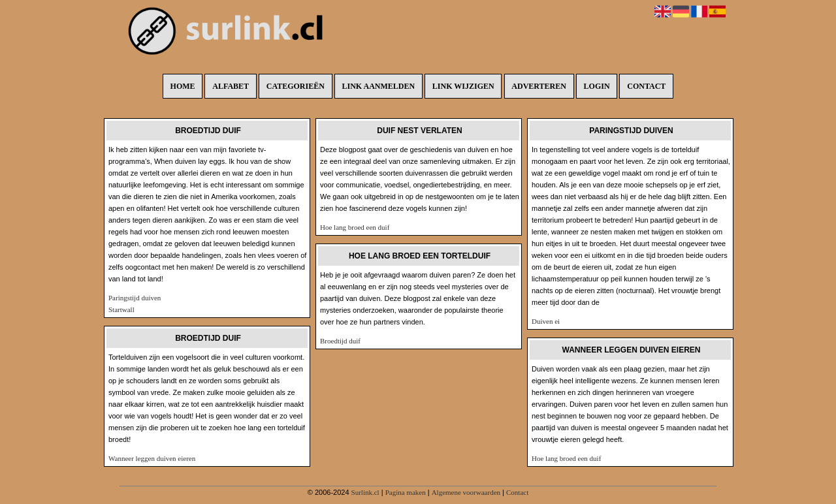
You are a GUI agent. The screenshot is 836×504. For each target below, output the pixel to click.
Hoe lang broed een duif (355, 227)
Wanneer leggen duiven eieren (152, 458)
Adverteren (539, 86)
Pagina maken (406, 492)
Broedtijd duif (340, 341)
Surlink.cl (365, 492)
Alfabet (231, 86)
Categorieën (296, 86)
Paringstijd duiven (135, 298)
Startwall (121, 309)
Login (597, 86)
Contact (646, 86)
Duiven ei (546, 321)
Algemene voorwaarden (466, 492)
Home (183, 86)
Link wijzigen (463, 86)
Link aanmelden (379, 86)
